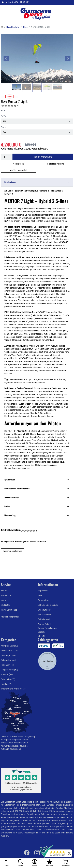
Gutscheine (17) (8, 679)
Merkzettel (5, 605)
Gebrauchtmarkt (8, 660)
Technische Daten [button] (12, 497)
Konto (4, 600)
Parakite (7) (6, 684)
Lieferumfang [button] (10, 515)
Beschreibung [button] (10, 182)
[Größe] (37, 121)
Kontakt (4, 591)
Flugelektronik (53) (9, 670)
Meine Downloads (9, 610)
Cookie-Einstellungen (47, 628)
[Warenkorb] (66, 863)
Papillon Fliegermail (10, 617)
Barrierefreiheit (45, 624)
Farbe (3, 127)
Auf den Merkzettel (19, 170)
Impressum (43, 591)
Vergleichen (18, 164)
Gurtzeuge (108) (8, 655)
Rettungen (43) (8, 665)
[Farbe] (37, 132)
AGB (40, 596)
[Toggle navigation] (7, 863)
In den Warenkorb (43, 157)
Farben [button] (7, 506)
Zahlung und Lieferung (48, 605)
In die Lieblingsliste (55, 164)
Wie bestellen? (44, 615)
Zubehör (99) (7, 674)
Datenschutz (44, 600)
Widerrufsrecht (45, 610)
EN (43, 636)
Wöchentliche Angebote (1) (13, 689)
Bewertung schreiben (12, 551)
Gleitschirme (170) (9, 651)
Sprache (42, 632)
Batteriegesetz (44, 619)
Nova (25, 27)
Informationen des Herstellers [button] (17, 488)
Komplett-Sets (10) (9, 646)
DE (39, 636)
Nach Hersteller (13, 27)
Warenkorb (6, 596)
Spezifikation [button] (10, 480)
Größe (4, 116)
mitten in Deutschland (11, 749)
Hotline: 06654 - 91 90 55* (17, 2)
